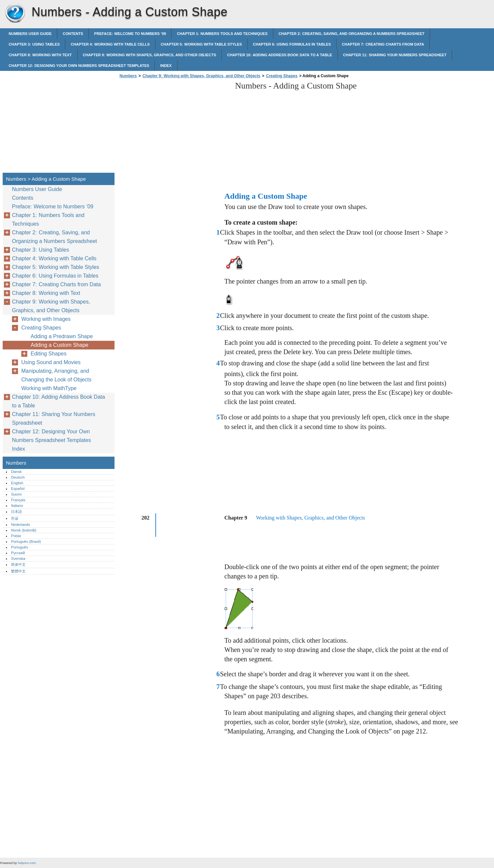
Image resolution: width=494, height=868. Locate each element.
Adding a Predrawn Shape (62, 336)
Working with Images (46, 319)
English (17, 483)
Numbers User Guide (30, 34)
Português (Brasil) (26, 542)
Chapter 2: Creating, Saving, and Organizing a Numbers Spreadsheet (352, 34)
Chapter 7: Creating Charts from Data (383, 44)
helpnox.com (27, 863)
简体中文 (18, 564)
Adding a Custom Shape (59, 345)
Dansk (16, 472)
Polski (16, 536)
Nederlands (20, 525)
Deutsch (18, 477)
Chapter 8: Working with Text (40, 55)
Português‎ (19, 547)
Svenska (18, 558)
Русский (18, 553)
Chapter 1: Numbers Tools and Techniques (222, 34)
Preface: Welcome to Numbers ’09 (130, 34)
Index (166, 66)
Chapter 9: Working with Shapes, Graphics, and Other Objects (150, 55)
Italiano (17, 506)
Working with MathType (49, 388)
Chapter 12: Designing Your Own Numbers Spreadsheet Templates (79, 66)
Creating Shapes (282, 76)
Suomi (16, 494)
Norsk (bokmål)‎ (24, 530)
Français (18, 500)
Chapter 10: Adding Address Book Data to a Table (279, 55)
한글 (15, 518)
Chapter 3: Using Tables (34, 44)
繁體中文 (18, 571)
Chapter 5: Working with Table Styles (201, 44)
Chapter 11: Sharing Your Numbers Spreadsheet (395, 55)
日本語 (16, 512)
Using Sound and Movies (51, 362)
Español (18, 489)
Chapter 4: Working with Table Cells (110, 44)
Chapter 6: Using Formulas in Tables (292, 44)
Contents (73, 34)
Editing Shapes (49, 354)
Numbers (15, 13)
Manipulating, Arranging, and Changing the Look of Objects (56, 375)
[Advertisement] (174, 127)
